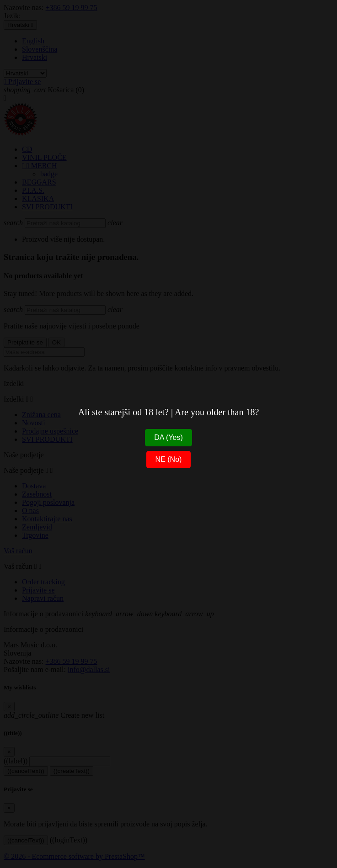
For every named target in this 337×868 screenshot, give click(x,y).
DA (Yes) (168, 437)
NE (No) (169, 459)
